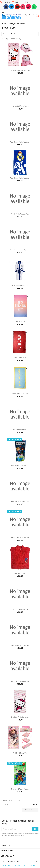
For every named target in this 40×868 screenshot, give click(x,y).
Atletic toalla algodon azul (20, 214)
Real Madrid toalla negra (20, 106)
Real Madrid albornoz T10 (20, 501)
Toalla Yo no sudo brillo (20, 394)
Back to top (30, 810)
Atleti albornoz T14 (20, 573)
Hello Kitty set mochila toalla (20, 70)
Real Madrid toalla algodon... (20, 142)
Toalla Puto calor (20, 358)
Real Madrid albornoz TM (20, 645)
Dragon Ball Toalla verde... (20, 789)
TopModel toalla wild (20, 753)
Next (35, 804)
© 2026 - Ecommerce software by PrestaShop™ (19, 865)
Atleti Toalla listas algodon (20, 537)
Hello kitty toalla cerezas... (20, 717)
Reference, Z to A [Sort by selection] (20, 34)
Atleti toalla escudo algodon (20, 250)
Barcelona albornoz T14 (20, 609)
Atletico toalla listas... (20, 430)
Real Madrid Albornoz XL (20, 286)
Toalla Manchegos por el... (20, 465)
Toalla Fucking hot (20, 322)
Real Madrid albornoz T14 (20, 681)
